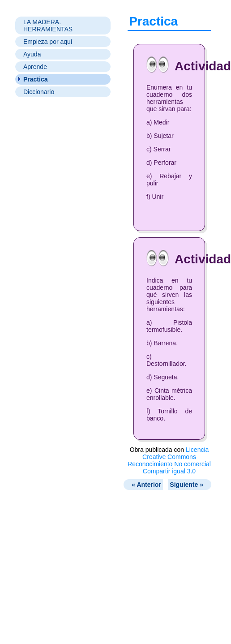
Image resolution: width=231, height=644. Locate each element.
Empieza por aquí (48, 42)
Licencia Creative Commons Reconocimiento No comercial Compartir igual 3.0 (169, 460)
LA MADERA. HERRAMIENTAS (48, 26)
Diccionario (39, 92)
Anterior (146, 485)
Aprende (35, 67)
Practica (35, 79)
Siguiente (186, 485)
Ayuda (32, 54)
